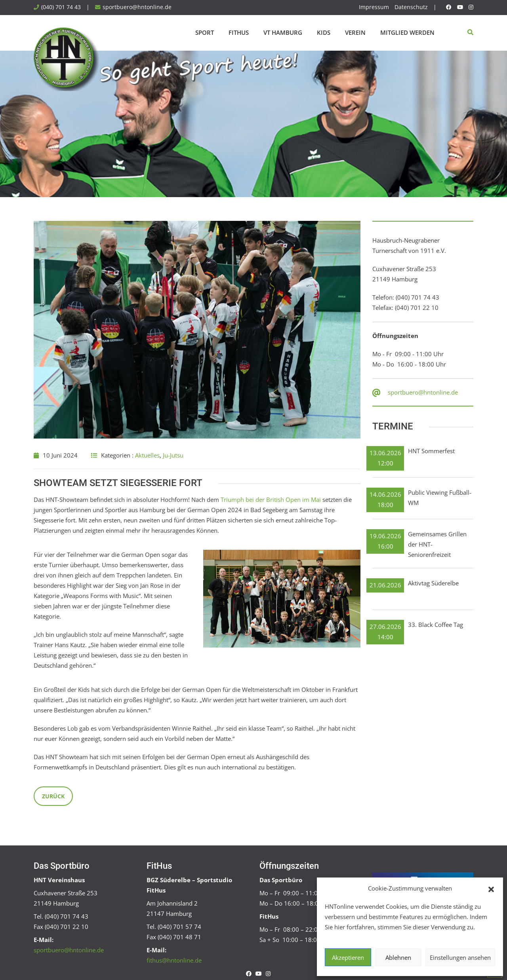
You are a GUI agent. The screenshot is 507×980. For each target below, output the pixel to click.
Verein (355, 32)
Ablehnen (398, 957)
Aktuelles (147, 455)
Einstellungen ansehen (460, 957)
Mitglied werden (407, 32)
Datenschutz (411, 7)
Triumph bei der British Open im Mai (271, 499)
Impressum (374, 7)
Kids (324, 32)
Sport (205, 32)
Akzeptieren (348, 957)
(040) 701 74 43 (61, 7)
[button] (491, 889)
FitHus (239, 32)
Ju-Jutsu (173, 455)
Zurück (53, 796)
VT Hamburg (283, 32)
